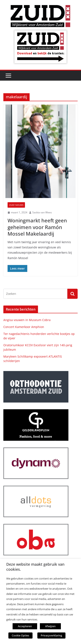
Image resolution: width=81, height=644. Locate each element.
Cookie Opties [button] (20, 635)
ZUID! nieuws (16, 205)
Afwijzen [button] (50, 626)
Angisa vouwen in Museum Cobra (27, 320)
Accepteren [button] (25, 626)
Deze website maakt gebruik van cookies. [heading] (35, 567)
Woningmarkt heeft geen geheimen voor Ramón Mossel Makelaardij (37, 227)
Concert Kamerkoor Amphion (24, 327)
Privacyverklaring (51, 635)
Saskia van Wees (42, 212)
